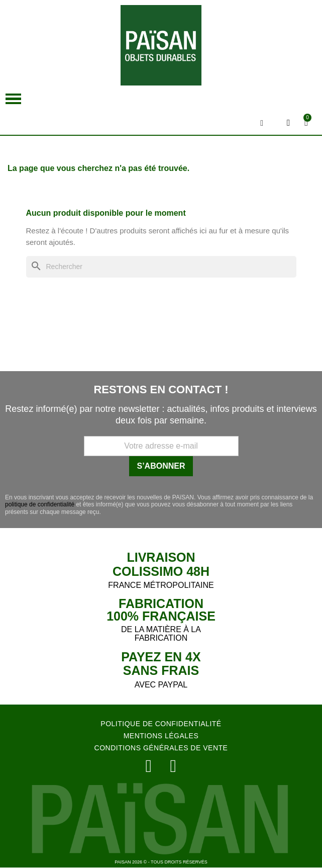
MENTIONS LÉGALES (161, 736)
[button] (13, 99)
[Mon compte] (289, 123)
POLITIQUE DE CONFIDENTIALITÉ (161, 724)
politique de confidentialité (40, 504)
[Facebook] (174, 766)
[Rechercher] (161, 267)
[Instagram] (149, 766)
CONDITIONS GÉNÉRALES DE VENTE (161, 748)
